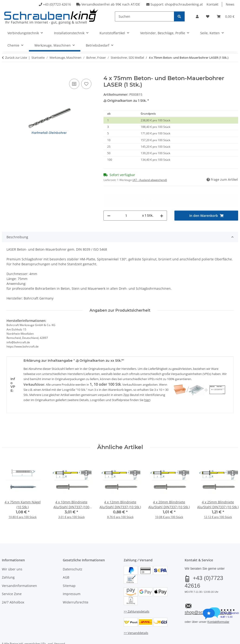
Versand (60, 627)
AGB (66, 561)
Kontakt (212, 4)
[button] (197, 16)
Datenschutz (73, 552)
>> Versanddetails (136, 616)
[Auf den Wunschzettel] (86, 84)
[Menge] (126, 199)
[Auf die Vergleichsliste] (74, 84)
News (230, 4)
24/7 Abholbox (13, 585)
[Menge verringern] (109, 199)
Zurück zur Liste (16, 58)
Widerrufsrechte (76, 585)
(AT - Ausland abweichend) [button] (150, 180)
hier (147, 383)
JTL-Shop (218, 639)
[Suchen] (145, 16)
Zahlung (8, 561)
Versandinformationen (19, 569)
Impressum (72, 577)
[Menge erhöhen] (162, 199)
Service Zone (12, 577)
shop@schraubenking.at (184, 4)
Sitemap (69, 569)
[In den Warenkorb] (6, 72)
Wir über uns (12, 552)
